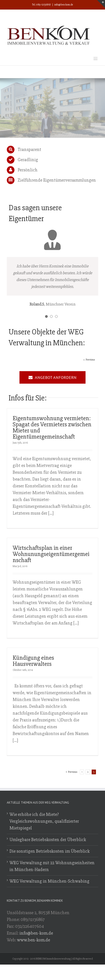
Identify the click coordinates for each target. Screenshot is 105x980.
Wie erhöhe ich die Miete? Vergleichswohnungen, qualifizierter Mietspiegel (44, 821)
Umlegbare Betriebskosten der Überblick (48, 840)
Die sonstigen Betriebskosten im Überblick (50, 851)
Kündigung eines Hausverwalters (33, 661)
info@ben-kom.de (64, 5)
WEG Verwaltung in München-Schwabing (49, 881)
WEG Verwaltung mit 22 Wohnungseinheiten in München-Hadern (52, 866)
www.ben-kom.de (33, 940)
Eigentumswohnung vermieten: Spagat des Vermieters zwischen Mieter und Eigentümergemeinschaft (52, 427)
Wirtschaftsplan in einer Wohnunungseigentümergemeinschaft (51, 554)
